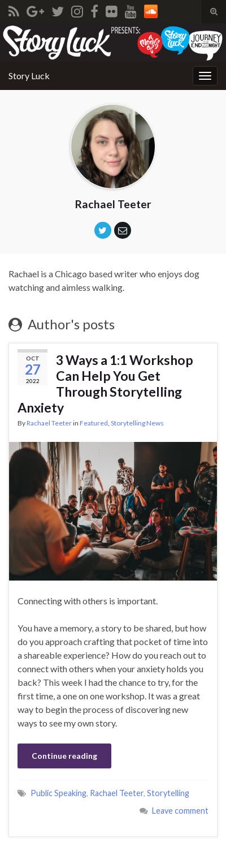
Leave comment (180, 811)
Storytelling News (137, 423)
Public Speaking (58, 793)
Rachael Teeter (49, 423)
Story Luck (29, 76)
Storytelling (168, 793)
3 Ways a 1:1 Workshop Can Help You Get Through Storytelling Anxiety (105, 384)
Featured (94, 423)
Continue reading (64, 756)
